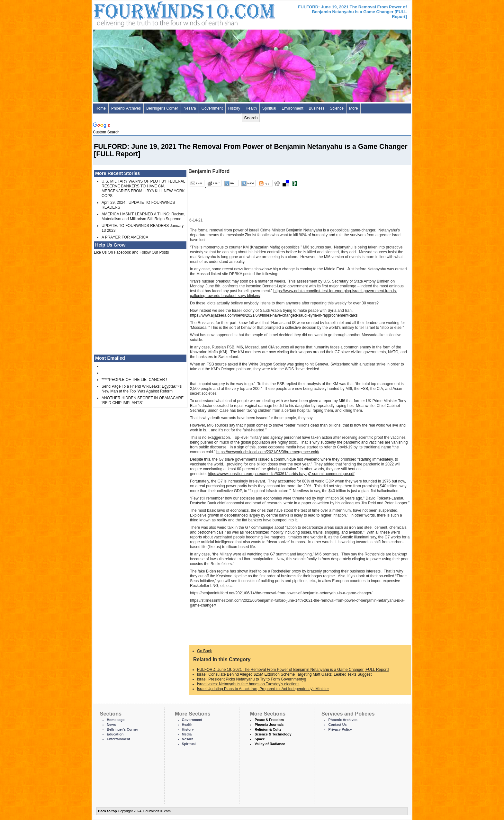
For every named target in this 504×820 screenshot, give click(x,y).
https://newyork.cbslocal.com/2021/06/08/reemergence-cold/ (268, 452)
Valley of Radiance (270, 744)
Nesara (190, 108)
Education (115, 734)
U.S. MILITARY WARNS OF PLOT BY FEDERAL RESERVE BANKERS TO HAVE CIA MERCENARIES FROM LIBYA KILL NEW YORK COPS (143, 189)
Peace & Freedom (269, 720)
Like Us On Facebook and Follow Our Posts (131, 252)
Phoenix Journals (269, 725)
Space (260, 739)
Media (187, 734)
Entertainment (118, 739)
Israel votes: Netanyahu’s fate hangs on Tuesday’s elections (248, 684)
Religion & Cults (268, 729)
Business (317, 108)
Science (337, 108)
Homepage (116, 720)
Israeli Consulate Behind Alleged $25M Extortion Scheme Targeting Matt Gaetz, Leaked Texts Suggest (284, 674)
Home (101, 108)
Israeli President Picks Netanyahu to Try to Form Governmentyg (252, 679)
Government (212, 108)
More (353, 108)
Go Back (204, 651)
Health (251, 108)
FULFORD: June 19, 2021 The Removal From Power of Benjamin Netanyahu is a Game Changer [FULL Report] (293, 670)
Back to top (108, 811)
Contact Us (338, 725)
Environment (292, 108)
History (234, 108)
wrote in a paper (298, 503)
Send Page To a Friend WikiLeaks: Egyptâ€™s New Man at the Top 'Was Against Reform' (142, 389)
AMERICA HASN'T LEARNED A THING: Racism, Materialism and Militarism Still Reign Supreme (144, 216)
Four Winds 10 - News (157, 13)
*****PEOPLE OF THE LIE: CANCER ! (134, 380)
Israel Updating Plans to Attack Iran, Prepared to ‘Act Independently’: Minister (263, 689)
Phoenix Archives (126, 108)
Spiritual (269, 108)
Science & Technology (273, 734)
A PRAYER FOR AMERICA (125, 237)
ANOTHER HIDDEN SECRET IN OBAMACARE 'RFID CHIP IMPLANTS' (143, 400)
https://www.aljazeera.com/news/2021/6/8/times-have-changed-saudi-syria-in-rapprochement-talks (274, 315)
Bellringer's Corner (162, 108)
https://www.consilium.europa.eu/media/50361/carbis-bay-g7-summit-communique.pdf (281, 474)
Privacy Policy (340, 729)
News (111, 725)
